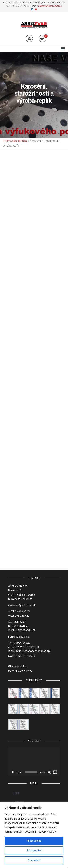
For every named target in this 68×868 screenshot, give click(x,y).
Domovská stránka (15, 141)
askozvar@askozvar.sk (50, 6)
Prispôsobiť (34, 850)
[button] (63, 49)
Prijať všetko (34, 841)
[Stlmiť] (49, 772)
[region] (34, 835)
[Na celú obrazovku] (55, 772)
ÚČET (16, 794)
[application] (34, 761)
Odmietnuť (34, 860)
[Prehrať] (13, 772)
